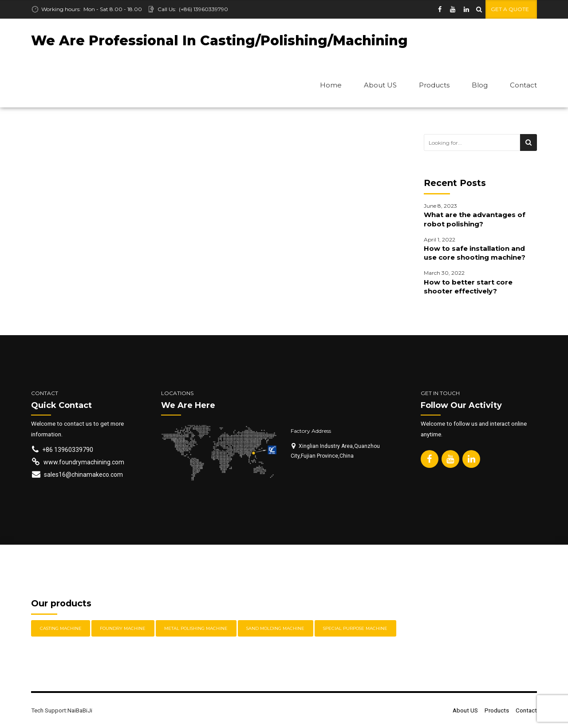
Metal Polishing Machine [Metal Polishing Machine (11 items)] (196, 629)
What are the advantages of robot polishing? (475, 220)
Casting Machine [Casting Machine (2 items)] (61, 629)
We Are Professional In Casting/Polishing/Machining (219, 41)
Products (434, 85)
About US (380, 85)
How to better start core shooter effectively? (468, 287)
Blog (480, 85)
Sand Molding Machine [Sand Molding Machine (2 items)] (275, 629)
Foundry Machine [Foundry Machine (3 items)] (123, 629)
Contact (523, 85)
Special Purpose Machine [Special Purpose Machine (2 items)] (355, 629)
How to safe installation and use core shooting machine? (475, 253)
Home (331, 85)
